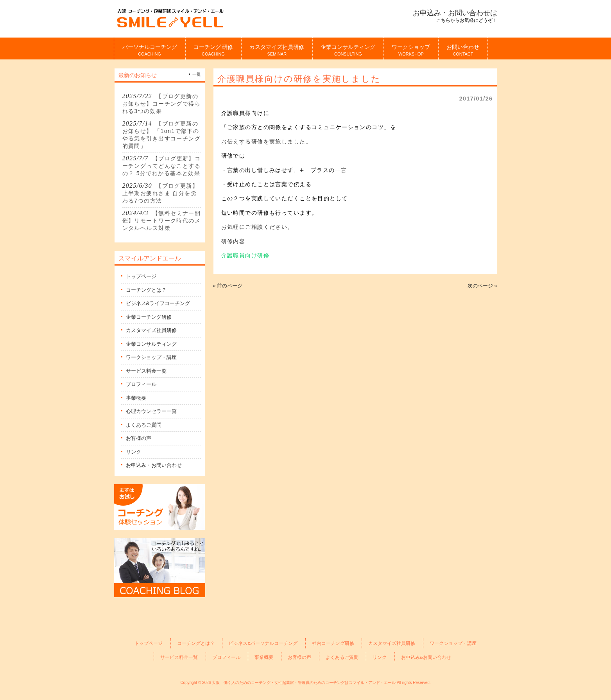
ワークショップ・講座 (151, 357)
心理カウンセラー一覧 (151, 411)
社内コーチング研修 (333, 643)
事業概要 (136, 398)
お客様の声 (139, 438)
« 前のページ (228, 286)
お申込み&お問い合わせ (426, 657)
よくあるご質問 (144, 425)
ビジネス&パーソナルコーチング (263, 643)
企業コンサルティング (151, 344)
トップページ (141, 276)
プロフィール (141, 384)
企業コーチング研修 (149, 317)
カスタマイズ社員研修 (151, 330)
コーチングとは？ (146, 290)
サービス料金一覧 (146, 371)
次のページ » (482, 286)
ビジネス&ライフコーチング (158, 303)
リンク (133, 452)
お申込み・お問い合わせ (154, 465)
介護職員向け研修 (245, 255)
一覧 (197, 74)
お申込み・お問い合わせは (455, 13)
